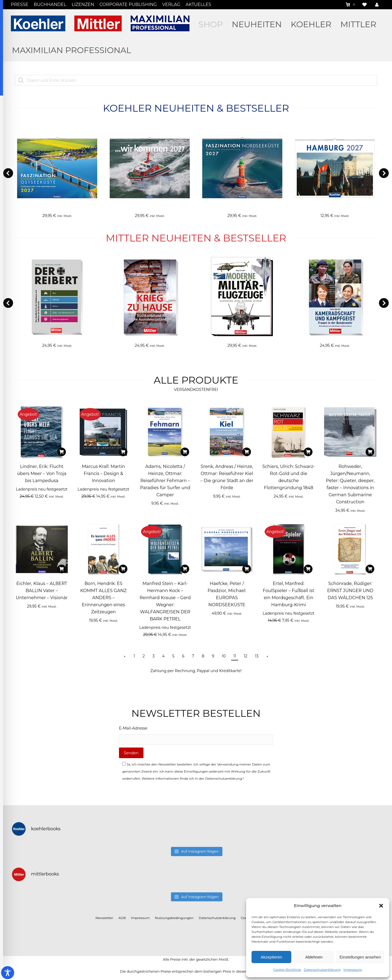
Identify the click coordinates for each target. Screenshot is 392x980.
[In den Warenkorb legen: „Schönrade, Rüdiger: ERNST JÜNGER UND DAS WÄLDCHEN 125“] (370, 569)
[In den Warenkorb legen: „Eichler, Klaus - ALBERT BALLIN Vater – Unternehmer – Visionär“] (62, 569)
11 (235, 656)
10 (224, 656)
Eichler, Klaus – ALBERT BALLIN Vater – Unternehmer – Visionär (42, 591)
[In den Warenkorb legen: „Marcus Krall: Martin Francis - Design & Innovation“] (123, 452)
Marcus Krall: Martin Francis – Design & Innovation (103, 474)
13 (257, 656)
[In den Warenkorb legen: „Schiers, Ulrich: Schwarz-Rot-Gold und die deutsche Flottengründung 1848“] (308, 452)
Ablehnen (314, 957)
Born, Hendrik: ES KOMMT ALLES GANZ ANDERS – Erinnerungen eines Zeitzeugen (103, 598)
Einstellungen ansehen (360, 957)
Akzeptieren (271, 957)
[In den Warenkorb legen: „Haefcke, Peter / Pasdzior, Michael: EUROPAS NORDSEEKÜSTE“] (247, 569)
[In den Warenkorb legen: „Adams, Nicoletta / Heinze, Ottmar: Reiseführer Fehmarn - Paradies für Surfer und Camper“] (185, 452)
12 (245, 656)
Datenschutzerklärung (322, 970)
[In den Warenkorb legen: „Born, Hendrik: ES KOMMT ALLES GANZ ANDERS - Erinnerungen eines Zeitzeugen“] (123, 569)
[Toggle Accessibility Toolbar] (8, 973)
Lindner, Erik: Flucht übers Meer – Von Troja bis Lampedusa (42, 474)
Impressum (353, 970)
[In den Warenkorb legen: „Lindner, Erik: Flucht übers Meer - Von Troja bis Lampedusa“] (62, 452)
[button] (381, 906)
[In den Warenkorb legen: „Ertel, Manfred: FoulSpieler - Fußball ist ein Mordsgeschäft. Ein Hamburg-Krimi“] (308, 569)
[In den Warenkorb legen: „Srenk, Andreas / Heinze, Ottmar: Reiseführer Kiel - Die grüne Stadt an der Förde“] (247, 452)
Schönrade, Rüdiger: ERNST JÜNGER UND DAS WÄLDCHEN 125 (350, 591)
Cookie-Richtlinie (287, 970)
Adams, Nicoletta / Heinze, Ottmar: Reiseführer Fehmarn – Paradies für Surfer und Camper (165, 481)
